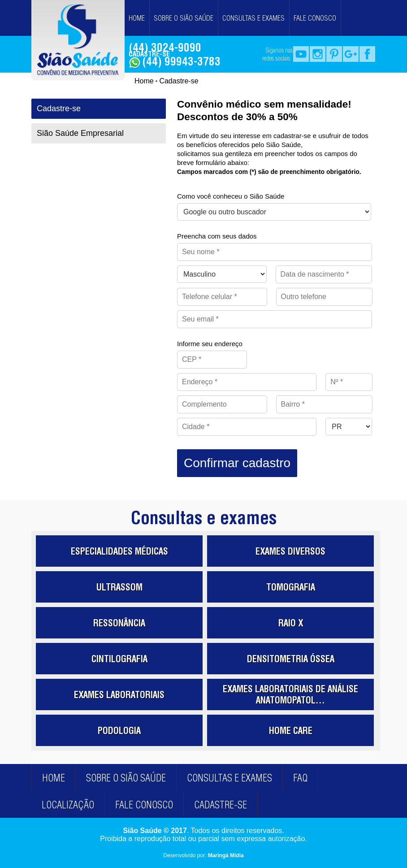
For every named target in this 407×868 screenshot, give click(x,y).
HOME (137, 18)
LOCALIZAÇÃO (68, 805)
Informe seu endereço (210, 344)
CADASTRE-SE (149, 54)
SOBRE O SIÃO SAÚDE (184, 18)
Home (144, 81)
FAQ (300, 778)
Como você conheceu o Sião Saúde (231, 196)
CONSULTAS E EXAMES (253, 18)
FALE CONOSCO (315, 18)
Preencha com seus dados (217, 236)
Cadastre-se (179, 81)
